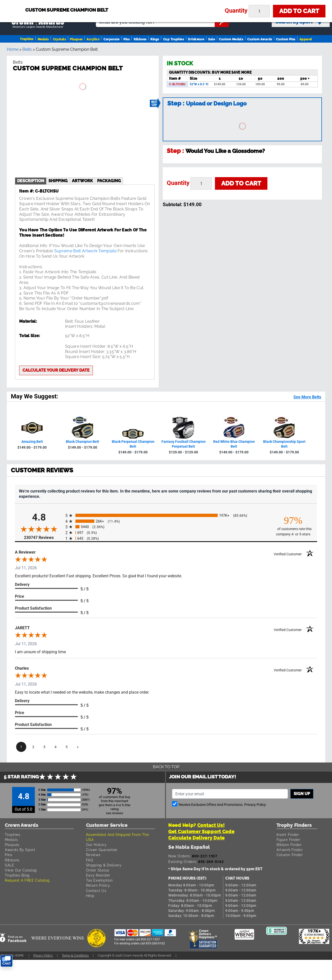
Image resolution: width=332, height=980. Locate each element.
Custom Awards (260, 39)
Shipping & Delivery (104, 865)
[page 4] (56, 747)
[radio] (166, 515)
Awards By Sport (20, 850)
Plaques (76, 39)
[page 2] (33, 747)
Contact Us (96, 891)
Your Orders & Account (200, 3)
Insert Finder (288, 835)
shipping (58, 181)
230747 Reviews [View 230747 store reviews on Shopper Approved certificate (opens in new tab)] (43, 537)
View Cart (316, 6)
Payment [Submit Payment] (237, 3)
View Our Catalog (21, 870)
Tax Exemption (99, 880)
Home (13, 49)
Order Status (98, 870)
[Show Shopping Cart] (285, 5)
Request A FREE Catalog (27, 880)
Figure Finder (288, 840)
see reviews (115, 813)
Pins (127, 39)
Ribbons (140, 39)
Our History (96, 845)
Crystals (60, 39)
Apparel (306, 39)
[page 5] (67, 747)
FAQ (90, 860)
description (31, 181)
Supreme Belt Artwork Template (85, 251)
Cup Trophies (174, 39)
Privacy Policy (255, 805)
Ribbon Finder (289, 845)
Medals (43, 39)
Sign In (149, 3)
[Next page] (78, 747)
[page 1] (21, 747)
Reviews (93, 855)
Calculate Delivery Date (197, 838)
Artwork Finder (290, 850)
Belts (27, 49)
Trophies (27, 39)
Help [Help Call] (257, 3)
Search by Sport (299, 22)
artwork (82, 181)
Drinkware (196, 39)
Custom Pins (286, 39)
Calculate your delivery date (56, 370)
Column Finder (290, 855)
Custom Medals (231, 39)
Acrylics (93, 39)
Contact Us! (211, 825)
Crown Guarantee (102, 850)
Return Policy (98, 885)
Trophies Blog (17, 875)
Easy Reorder (98, 875)
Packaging (109, 181)
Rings (155, 39)
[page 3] (44, 747)
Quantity (178, 183)
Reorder (167, 3)
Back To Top (166, 767)
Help (90, 896)
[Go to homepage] (38, 22)
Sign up (302, 794)
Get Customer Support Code (201, 832)
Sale (212, 39)
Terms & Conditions (75, 955)
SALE (10, 865)
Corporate (111, 39)
